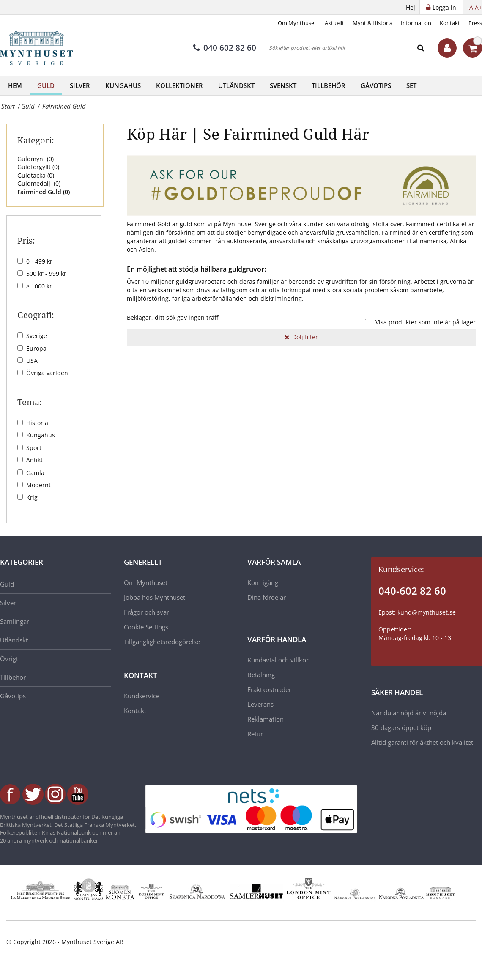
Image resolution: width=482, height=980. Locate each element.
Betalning (261, 675)
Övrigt (9, 659)
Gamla (35, 473)
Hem (15, 85)
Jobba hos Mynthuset (155, 597)
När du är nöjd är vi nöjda (409, 713)
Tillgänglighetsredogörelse (162, 642)
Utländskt (236, 85)
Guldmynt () (36, 159)
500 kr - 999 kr (46, 273)
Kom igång (263, 582)
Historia (37, 423)
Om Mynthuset (297, 23)
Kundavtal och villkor (278, 660)
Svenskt (283, 85)
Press (475, 23)
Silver (80, 85)
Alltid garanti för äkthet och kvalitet (422, 742)
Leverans (260, 704)
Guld (46, 85)
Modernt (38, 485)
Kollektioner (179, 85)
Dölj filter (301, 337)
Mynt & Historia (372, 23)
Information (416, 23)
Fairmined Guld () (44, 192)
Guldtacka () (36, 175)
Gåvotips (376, 85)
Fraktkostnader (269, 689)
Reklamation (266, 719)
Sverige (37, 336)
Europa (36, 348)
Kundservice (142, 696)
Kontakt (450, 23)
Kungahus (123, 85)
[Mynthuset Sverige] (42, 48)
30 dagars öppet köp (401, 727)
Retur (255, 734)
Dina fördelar (267, 597)
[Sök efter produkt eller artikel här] (337, 48)
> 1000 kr (39, 286)
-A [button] (470, 7)
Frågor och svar (147, 612)
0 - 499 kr (39, 261)
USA (32, 361)
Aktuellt (334, 23)
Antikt (34, 460)
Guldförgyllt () (38, 167)
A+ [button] (478, 7)
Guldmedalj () (39, 183)
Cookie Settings (146, 627)
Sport (34, 448)
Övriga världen (47, 373)
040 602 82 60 (225, 48)
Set (411, 85)
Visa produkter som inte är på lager (426, 322)
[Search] (421, 48)
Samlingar (15, 621)
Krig (32, 497)
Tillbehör (329, 85)
